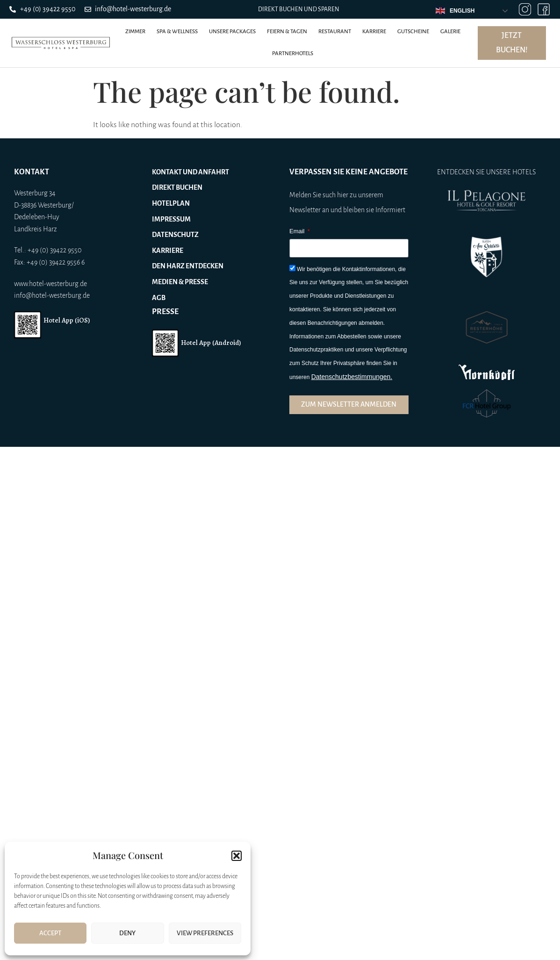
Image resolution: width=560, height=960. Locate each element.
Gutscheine (413, 32)
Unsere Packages (232, 32)
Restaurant (335, 32)
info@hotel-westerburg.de (52, 295)
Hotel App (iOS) (67, 320)
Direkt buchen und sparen (299, 9)
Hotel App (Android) (211, 343)
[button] (237, 856)
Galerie (450, 32)
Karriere (374, 32)
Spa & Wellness (177, 32)
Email (298, 231)
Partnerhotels (293, 54)
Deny (127, 933)
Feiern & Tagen (287, 32)
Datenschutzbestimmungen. (352, 377)
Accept (50, 933)
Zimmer (135, 32)
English (455, 11)
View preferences (205, 933)
